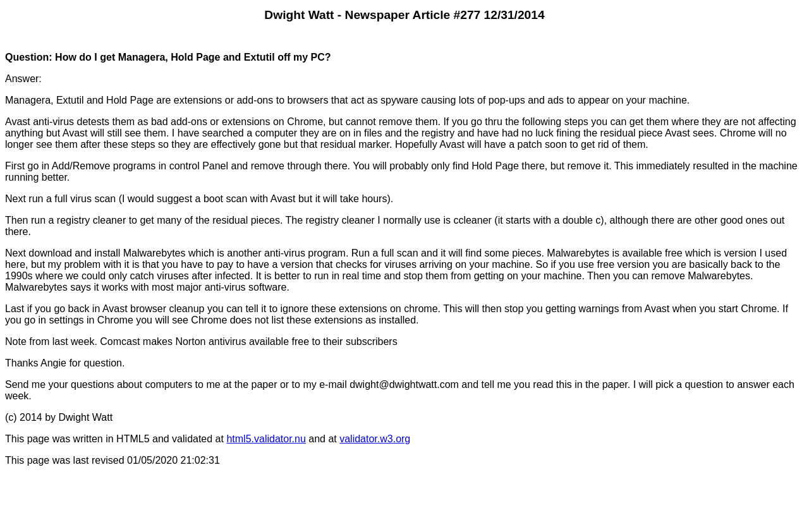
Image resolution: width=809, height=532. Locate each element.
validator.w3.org (375, 439)
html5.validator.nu (266, 439)
